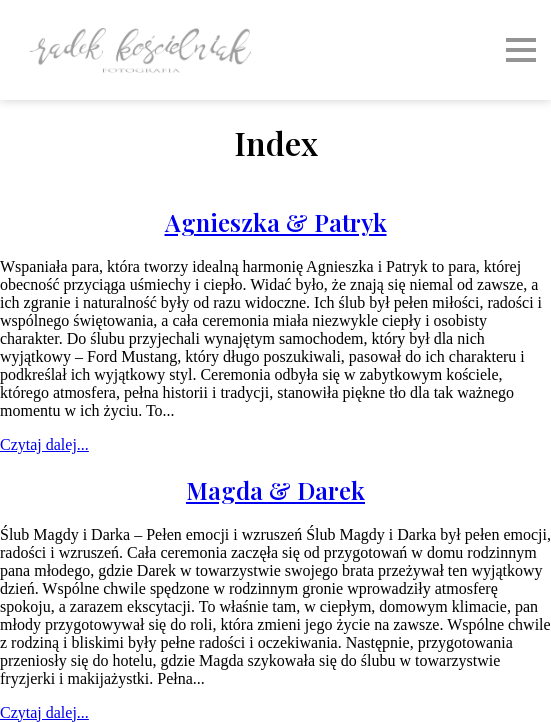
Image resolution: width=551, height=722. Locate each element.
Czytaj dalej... (44, 444)
